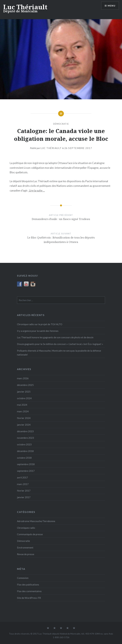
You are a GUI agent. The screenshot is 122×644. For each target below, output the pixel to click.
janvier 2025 (24, 392)
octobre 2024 (24, 398)
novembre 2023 (25, 438)
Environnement (25, 548)
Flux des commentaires (29, 591)
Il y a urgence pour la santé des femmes (38, 331)
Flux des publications (28, 585)
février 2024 (24, 418)
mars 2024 (23, 411)
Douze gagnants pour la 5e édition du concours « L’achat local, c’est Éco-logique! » (60, 344)
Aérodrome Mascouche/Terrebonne (36, 521)
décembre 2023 (25, 431)
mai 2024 (22, 405)
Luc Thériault (25, 7)
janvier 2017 (24, 497)
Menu (112, 6)
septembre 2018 (26, 464)
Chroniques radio (26, 528)
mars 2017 (23, 484)
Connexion (23, 578)
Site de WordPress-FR (29, 598)
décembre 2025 (25, 385)
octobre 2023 (24, 444)
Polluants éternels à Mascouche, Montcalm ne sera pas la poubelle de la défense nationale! (59, 353)
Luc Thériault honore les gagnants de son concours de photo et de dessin (55, 337)
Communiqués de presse (30, 534)
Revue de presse (26, 554)
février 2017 (24, 491)
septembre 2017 (26, 471)
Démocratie (61, 124)
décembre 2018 (25, 451)
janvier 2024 (24, 425)
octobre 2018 (24, 458)
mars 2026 (23, 378)
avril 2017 (22, 477)
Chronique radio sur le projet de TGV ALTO (40, 324)
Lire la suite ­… (36, 190)
